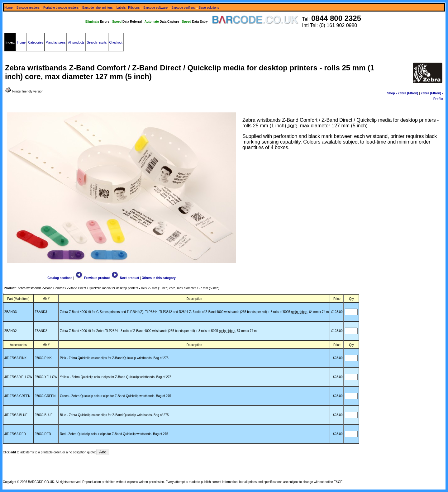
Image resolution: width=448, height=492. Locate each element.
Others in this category (159, 278)
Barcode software (155, 8)
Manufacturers (56, 43)
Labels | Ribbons (128, 8)
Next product (125, 278)
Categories (36, 43)
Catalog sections (60, 278)
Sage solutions (209, 8)
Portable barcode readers (61, 8)
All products (76, 43)
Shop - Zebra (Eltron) (403, 93)
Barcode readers (28, 8)
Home (9, 8)
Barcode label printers (97, 8)
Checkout (116, 43)
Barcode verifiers (183, 8)
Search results (97, 43)
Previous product (92, 278)
